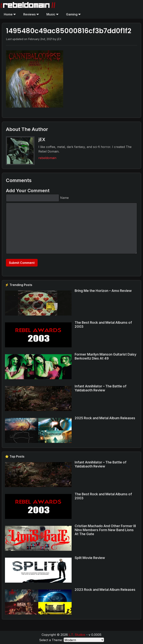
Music (52, 14)
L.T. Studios (77, 635)
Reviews (31, 14)
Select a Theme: (51, 640)
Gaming (73, 14)
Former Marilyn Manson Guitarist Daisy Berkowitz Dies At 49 (105, 356)
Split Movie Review (90, 558)
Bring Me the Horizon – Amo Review (103, 291)
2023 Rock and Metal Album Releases (105, 590)
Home (10, 14)
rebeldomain (47, 158)
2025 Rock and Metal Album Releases (105, 418)
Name (64, 198)
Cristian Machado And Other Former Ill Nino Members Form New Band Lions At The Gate (105, 530)
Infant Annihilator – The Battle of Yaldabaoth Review (101, 388)
